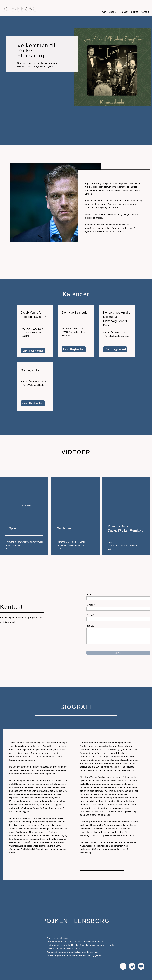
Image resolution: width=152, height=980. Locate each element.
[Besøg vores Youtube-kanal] (141, 966)
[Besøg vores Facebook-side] (123, 966)
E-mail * (91, 605)
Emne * (90, 615)
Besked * (91, 625)
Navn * (90, 594)
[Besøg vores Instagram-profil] (132, 966)
